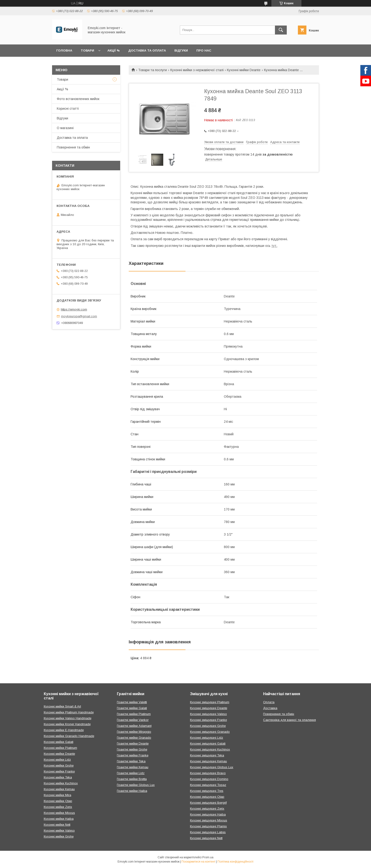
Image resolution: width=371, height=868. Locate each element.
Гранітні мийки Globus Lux (136, 785)
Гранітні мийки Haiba (132, 791)
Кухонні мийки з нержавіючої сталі (197, 70)
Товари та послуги (152, 70)
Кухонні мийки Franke (59, 771)
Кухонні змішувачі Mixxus (209, 820)
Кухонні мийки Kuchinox (61, 783)
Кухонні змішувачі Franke (208, 720)
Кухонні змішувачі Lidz (207, 738)
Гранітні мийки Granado (134, 738)
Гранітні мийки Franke (133, 755)
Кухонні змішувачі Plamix (208, 826)
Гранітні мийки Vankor (133, 720)
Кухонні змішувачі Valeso (208, 714)
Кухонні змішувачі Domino (209, 779)
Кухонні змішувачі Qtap (207, 797)
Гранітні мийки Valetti (132, 702)
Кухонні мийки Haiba (59, 819)
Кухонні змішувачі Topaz (208, 785)
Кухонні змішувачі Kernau (208, 761)
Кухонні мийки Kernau (59, 789)
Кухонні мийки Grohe (59, 765)
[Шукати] (281, 30)
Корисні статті (68, 109)
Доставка (270, 708)
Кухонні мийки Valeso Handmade (68, 718)
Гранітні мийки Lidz (131, 773)
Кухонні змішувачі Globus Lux (212, 767)
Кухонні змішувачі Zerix (207, 809)
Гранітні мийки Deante (133, 744)
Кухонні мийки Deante (244, 70)
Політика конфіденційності (235, 862)
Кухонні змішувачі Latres (208, 832)
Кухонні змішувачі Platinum (210, 702)
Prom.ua (208, 857)
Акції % (114, 50)
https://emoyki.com (74, 309)
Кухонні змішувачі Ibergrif (208, 803)
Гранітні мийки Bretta (132, 779)
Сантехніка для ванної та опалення (289, 720)
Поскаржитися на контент (198, 862)
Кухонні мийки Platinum (60, 748)
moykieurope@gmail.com (79, 316)
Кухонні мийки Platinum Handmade (69, 712)
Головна (64, 50)
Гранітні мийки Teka (131, 761)
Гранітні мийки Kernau (133, 767)
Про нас (204, 50)
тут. (274, 246)
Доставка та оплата (147, 50)
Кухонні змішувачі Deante (209, 708)
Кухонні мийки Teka (58, 777)
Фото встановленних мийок (78, 99)
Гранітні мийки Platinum (134, 714)
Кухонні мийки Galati (59, 742)
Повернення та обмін (73, 147)
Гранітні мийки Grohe (132, 749)
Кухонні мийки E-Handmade (64, 730)
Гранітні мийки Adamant (134, 726)
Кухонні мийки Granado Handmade (69, 736)
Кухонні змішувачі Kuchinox (210, 749)
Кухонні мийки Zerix (58, 807)
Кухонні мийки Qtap (58, 801)
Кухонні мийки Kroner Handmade (67, 724)
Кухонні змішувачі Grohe (208, 726)
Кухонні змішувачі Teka (207, 755)
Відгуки (181, 50)
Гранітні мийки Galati (132, 708)
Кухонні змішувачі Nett (206, 838)
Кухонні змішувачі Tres (207, 791)
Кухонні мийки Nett (57, 825)
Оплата (269, 702)
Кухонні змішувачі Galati (208, 744)
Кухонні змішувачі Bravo (208, 773)
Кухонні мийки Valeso (59, 831)
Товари (87, 50)
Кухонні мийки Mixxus (59, 813)
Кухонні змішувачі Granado (210, 732)
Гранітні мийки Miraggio (134, 732)
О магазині (65, 128)
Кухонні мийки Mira (57, 795)
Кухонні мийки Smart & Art (62, 706)
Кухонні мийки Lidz (57, 760)
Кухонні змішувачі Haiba (208, 814)
